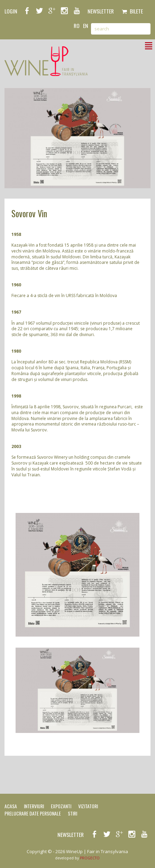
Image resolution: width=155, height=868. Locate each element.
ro (77, 26)
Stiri (72, 813)
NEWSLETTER (101, 11)
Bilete (132, 11)
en (86, 26)
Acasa (11, 806)
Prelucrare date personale (33, 813)
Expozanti (61, 806)
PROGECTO (90, 858)
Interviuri (34, 806)
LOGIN (11, 11)
